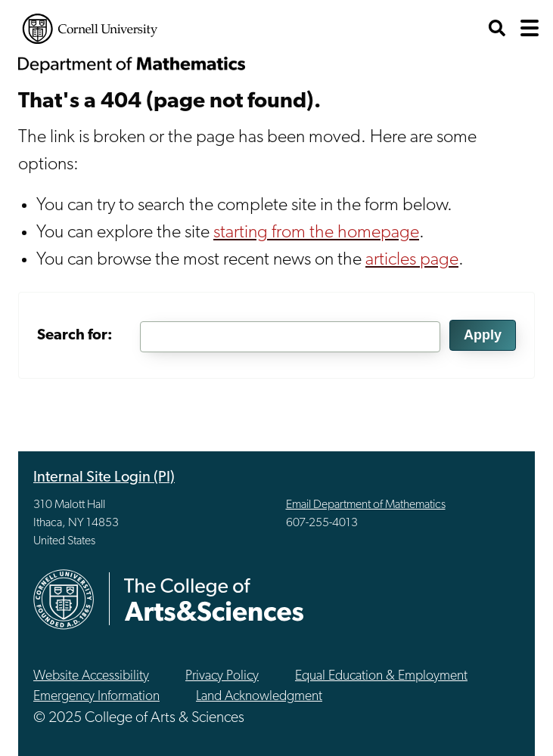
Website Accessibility (91, 676)
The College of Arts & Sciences (214, 599)
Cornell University (90, 29)
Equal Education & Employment (381, 676)
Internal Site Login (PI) (104, 478)
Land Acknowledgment (259, 697)
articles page (412, 260)
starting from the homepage (316, 233)
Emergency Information (96, 697)
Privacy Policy (222, 676)
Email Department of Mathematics (366, 505)
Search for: (75, 336)
